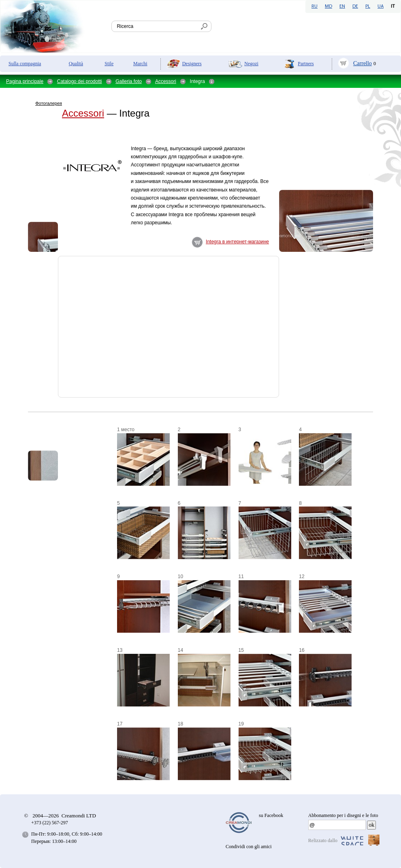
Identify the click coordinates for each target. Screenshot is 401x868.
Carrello (363, 63)
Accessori (166, 81)
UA (381, 6)
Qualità (76, 64)
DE (355, 6)
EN (342, 6)
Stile (109, 64)
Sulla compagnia (25, 64)
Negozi (251, 64)
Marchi (140, 64)
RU (315, 6)
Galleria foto (129, 81)
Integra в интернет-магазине (237, 242)
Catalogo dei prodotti (80, 81)
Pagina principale (25, 81)
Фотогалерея (49, 103)
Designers (192, 64)
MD (328, 6)
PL (368, 6)
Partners (306, 64)
